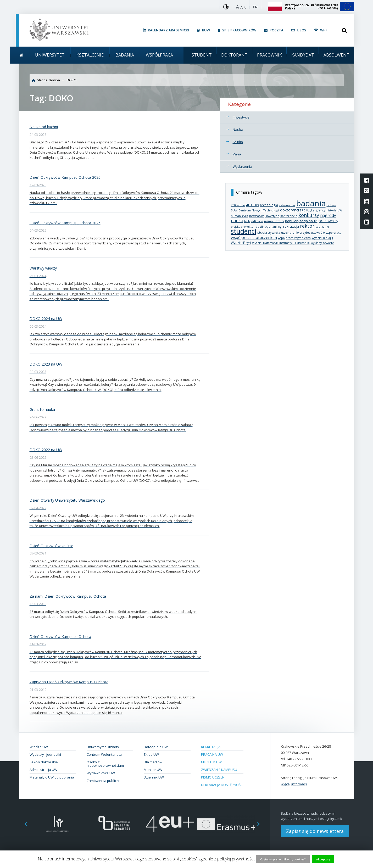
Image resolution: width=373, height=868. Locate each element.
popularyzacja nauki (301, 221)
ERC (303, 210)
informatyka (257, 216)
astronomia (287, 205)
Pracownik (269, 55)
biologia (331, 205)
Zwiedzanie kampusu (219, 770)
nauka (237, 221)
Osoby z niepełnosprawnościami (106, 764)
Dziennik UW (154, 777)
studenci (244, 231)
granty (321, 210)
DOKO (72, 80)
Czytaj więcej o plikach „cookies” (283, 859)
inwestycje (272, 216)
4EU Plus (253, 205)
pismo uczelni (274, 221)
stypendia (274, 233)
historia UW (334, 210)
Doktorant (234, 55)
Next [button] (261, 824)
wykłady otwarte (322, 243)
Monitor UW (153, 770)
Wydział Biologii (322, 238)
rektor (307, 226)
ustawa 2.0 (318, 233)
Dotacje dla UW (156, 747)
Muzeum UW (211, 762)
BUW (234, 210)
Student (202, 55)
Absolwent (336, 55)
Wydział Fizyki (241, 243)
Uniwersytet (50, 55)
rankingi (277, 227)
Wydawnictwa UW (101, 773)
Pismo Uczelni (213, 777)
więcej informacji (294, 784)
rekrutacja (291, 226)
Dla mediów (153, 762)
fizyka (310, 210)
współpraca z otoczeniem (254, 237)
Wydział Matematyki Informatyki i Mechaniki (281, 243)
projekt (235, 227)
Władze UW (39, 747)
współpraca (334, 233)
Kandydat (303, 55)
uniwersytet (301, 232)
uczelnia (286, 233)
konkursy (309, 215)
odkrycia (257, 221)
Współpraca (159, 55)
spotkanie (322, 226)
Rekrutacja (211, 747)
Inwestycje (241, 117)
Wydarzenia (242, 166)
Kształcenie (90, 55)
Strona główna (48, 80)
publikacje (263, 226)
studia (262, 233)
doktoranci (290, 210)
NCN (247, 221)
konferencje (289, 216)
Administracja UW (43, 770)
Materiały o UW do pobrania (52, 777)
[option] (58, 824)
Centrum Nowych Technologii (259, 210)
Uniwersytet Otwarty (103, 747)
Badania (125, 55)
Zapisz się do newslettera (315, 831)
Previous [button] (23, 824)
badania (311, 203)
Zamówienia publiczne (105, 781)
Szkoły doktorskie (44, 762)
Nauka (238, 130)
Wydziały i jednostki (45, 754)
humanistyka (240, 216)
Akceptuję (323, 859)
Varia (237, 154)
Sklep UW (151, 754)
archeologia (269, 205)
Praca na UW (212, 754)
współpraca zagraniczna (294, 238)
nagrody (328, 215)
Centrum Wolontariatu (104, 754)
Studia (238, 142)
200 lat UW (238, 205)
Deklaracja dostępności (222, 785)
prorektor (248, 227)
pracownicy (328, 221)
